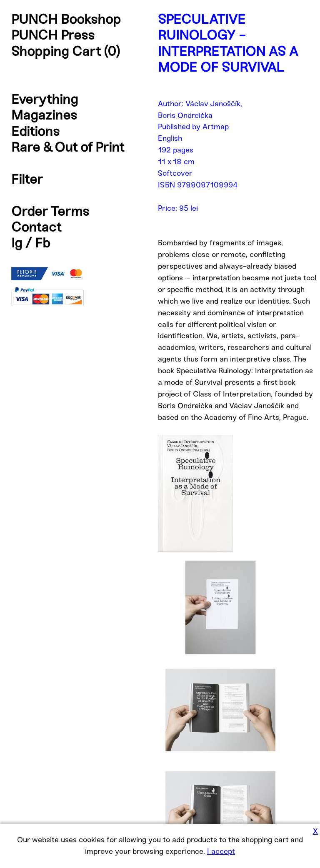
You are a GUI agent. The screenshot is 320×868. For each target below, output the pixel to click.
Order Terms (50, 211)
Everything (45, 99)
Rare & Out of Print (68, 147)
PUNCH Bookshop (66, 19)
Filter (27, 179)
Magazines (44, 115)
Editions (35, 131)
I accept (221, 851)
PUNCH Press (53, 35)
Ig (17, 243)
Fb (43, 243)
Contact (36, 227)
